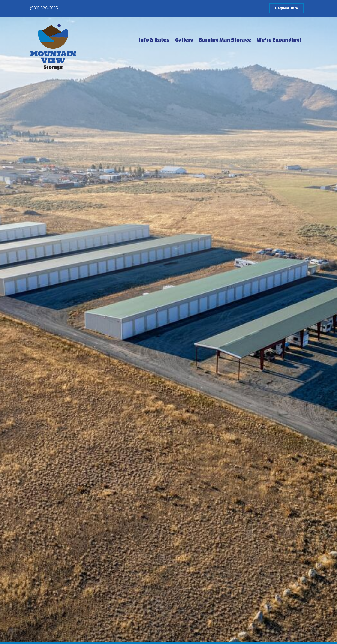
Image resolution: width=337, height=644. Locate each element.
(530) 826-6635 (44, 8)
